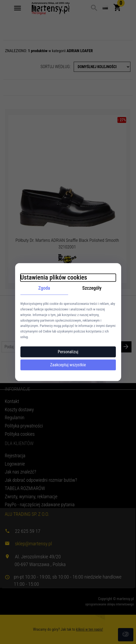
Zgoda (44, 288)
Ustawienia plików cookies (54, 277)
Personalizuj (68, 352)
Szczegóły (92, 288)
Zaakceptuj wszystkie (68, 365)
